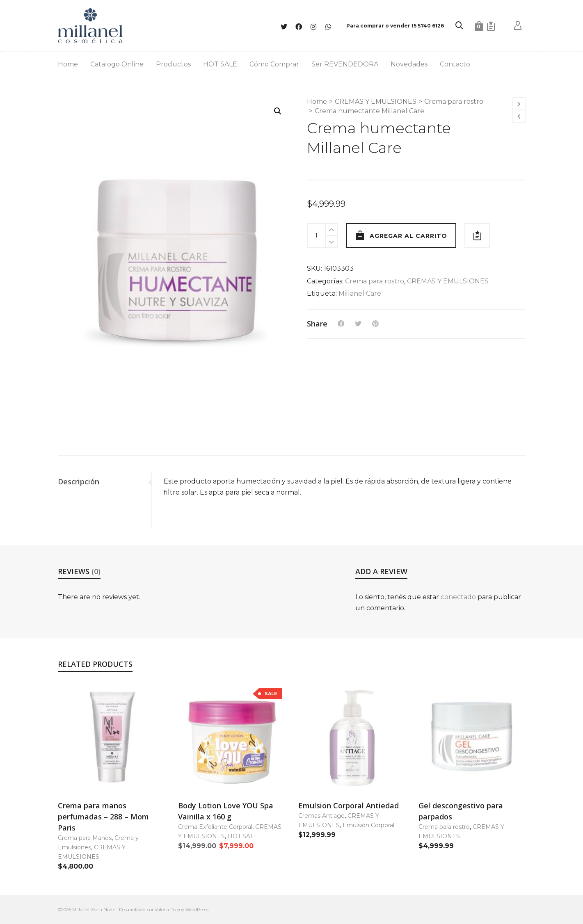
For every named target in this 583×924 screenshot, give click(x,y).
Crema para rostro (454, 102)
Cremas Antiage (321, 816)
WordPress (197, 910)
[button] (278, 111)
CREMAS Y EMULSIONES (376, 102)
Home (317, 102)
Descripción (79, 481)
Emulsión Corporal (368, 825)
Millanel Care (360, 293)
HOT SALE (243, 836)
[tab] (105, 481)
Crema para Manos (85, 838)
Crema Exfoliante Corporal (215, 827)
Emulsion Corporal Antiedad (349, 805)
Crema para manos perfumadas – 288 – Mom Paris (103, 817)
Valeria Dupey (169, 910)
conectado (458, 597)
